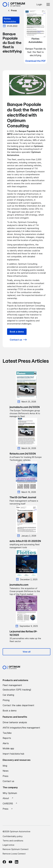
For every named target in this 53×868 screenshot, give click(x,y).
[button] (48, 4)
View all (27, 652)
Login (39, 4)
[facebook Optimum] (4, 862)
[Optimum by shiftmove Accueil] (11, 667)
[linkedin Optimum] (17, 862)
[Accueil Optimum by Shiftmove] (14, 4)
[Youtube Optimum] (10, 862)
